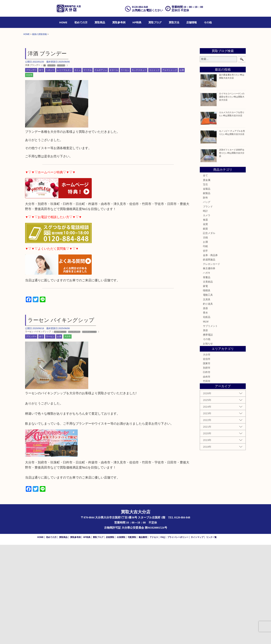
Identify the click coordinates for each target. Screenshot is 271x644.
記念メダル (209, 332)
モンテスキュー (139, 169)
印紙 (205, 345)
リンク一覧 (211, 636)
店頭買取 (110, 636)
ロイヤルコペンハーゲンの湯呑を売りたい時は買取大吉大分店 (232, 196)
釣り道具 (208, 403)
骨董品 (207, 377)
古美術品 (208, 381)
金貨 (205, 323)
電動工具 (208, 394)
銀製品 (207, 292)
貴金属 (207, 279)
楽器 (205, 407)
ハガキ (207, 372)
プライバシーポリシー (178, 636)
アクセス (154, 636)
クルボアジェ (101, 169)
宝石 (205, 284)
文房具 (207, 399)
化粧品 (207, 416)
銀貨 (205, 328)
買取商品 (100, 22)
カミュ (78, 169)
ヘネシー (50, 169)
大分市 (29, 174)
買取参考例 (119, 22)
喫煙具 (207, 390)
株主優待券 (209, 368)
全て (41, 169)
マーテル (88, 169)
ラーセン (125, 169)
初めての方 (81, 22)
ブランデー (31, 169)
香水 (205, 412)
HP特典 (137, 22)
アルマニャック (170, 169)
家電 (205, 385)
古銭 (205, 337)
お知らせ (208, 443)
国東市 (207, 463)
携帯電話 (208, 434)
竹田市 (207, 480)
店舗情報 (192, 22)
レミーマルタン (64, 169)
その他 (208, 22)
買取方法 (174, 22)
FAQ (163, 636)
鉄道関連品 (209, 359)
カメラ (207, 315)
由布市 (207, 476)
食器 (205, 319)
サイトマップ (197, 636)
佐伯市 (207, 458)
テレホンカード (212, 363)
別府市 (207, 467)
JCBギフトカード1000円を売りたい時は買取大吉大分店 (232, 252)
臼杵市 (207, 471)
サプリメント (210, 425)
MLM (206, 421)
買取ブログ (155, 22)
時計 (205, 310)
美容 (205, 430)
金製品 (207, 288)
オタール (114, 169)
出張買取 (121, 636)
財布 (205, 297)
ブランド (208, 306)
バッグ (207, 301)
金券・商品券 (210, 354)
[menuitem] (63, 22)
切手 (205, 350)
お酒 (182, 169)
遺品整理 (143, 636)
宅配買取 (132, 636)
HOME (63, 22)
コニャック (154, 169)
